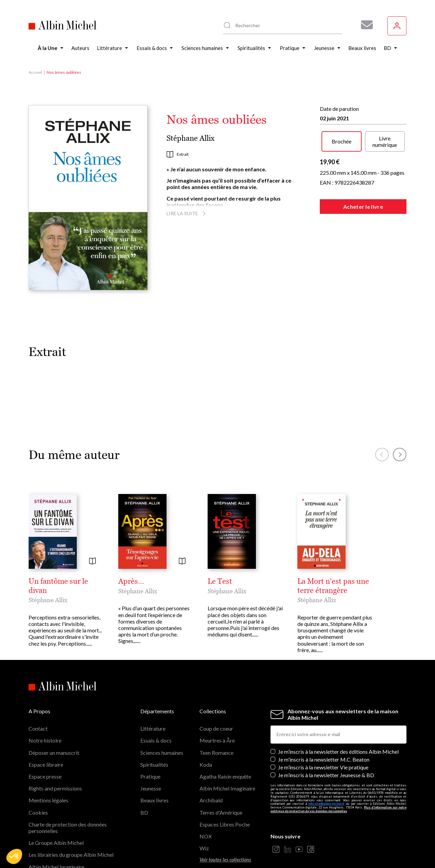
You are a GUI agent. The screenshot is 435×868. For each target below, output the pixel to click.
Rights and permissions (55, 753)
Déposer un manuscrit (54, 718)
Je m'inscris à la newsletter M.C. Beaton (324, 724)
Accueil (35, 72)
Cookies (38, 777)
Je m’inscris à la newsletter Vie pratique (323, 732)
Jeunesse (151, 753)
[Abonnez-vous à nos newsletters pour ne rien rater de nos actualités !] (364, 25)
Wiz (204, 813)
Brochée (342, 141)
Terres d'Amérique (221, 777)
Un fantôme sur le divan (68, 581)
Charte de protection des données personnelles (68, 793)
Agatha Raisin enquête (225, 741)
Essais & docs (156, 705)
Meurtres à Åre (217, 705)
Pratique (150, 741)
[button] (14, 856)
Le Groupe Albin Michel (56, 808)
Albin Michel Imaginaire (56, 831)
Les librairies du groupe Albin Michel (71, 820)
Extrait (178, 154)
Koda (206, 729)
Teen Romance (216, 718)
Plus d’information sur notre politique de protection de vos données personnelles (338, 774)
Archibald (211, 765)
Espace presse (45, 741)
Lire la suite (187, 213)
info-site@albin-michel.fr (326, 769)
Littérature (153, 693)
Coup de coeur (216, 693)
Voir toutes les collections (225, 825)
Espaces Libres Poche (225, 789)
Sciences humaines (162, 718)
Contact (38, 693)
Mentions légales (48, 765)
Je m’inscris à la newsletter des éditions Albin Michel (338, 716)
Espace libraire (46, 729)
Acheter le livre (363, 207)
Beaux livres (154, 765)
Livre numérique (385, 141)
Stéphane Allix (190, 138)
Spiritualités (154, 729)
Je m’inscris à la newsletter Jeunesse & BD (326, 740)
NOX (206, 801)
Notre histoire (45, 705)
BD (144, 777)
